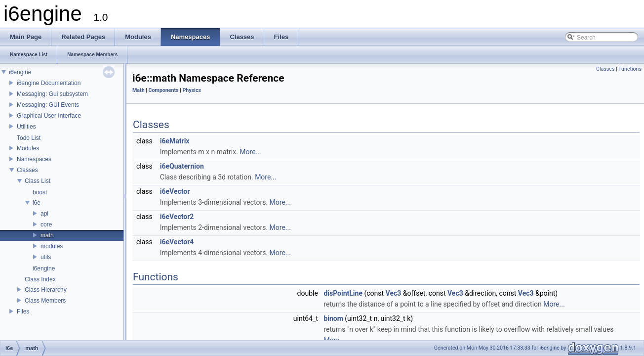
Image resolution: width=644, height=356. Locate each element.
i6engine (20, 72)
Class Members (45, 301)
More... (250, 152)
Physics (192, 90)
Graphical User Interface (49, 116)
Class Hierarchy (46, 290)
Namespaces (34, 159)
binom (333, 318)
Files (23, 311)
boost (40, 192)
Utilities (26, 127)
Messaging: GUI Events (48, 105)
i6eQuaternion (182, 166)
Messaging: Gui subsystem (52, 94)
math (47, 235)
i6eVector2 (177, 217)
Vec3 (394, 293)
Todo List (29, 138)
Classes (27, 170)
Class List (38, 181)
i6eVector (175, 191)
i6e (37, 203)
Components (164, 90)
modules (52, 246)
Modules (28, 148)
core (46, 224)
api (44, 214)
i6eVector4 (177, 242)
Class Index (40, 279)
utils (46, 257)
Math (139, 90)
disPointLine (343, 293)
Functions (630, 69)
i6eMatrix (175, 141)
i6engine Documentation (49, 83)
